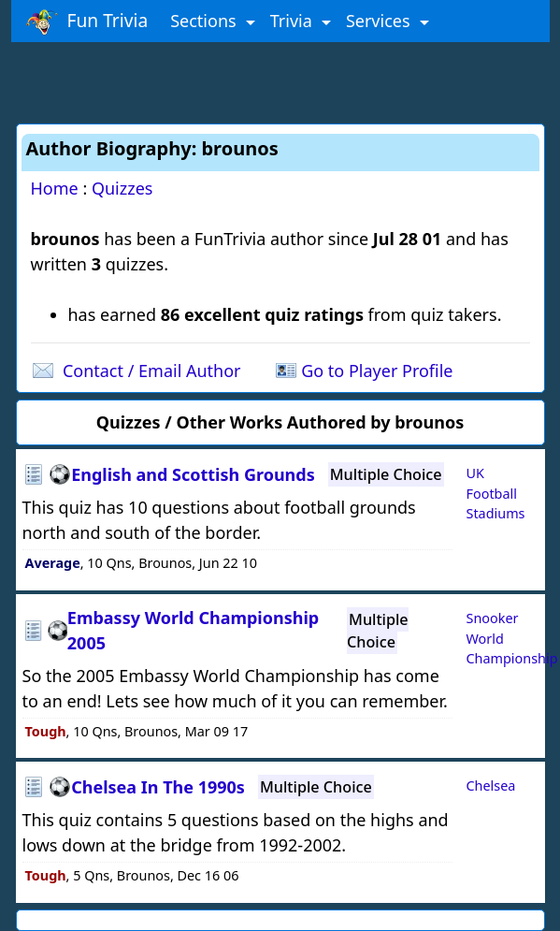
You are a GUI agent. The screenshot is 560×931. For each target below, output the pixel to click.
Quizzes (122, 188)
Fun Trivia (87, 22)
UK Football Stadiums (496, 493)
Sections (205, 21)
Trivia (294, 21)
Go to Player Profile (377, 371)
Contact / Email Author (152, 371)
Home (55, 188)
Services (380, 21)
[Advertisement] (280, 80)
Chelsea (491, 786)
